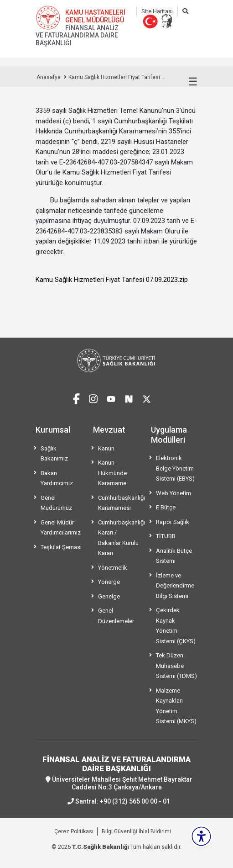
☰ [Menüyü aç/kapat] (193, 82)
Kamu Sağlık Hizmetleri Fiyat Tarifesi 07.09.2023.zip (112, 280)
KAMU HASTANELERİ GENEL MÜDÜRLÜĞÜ (95, 16)
